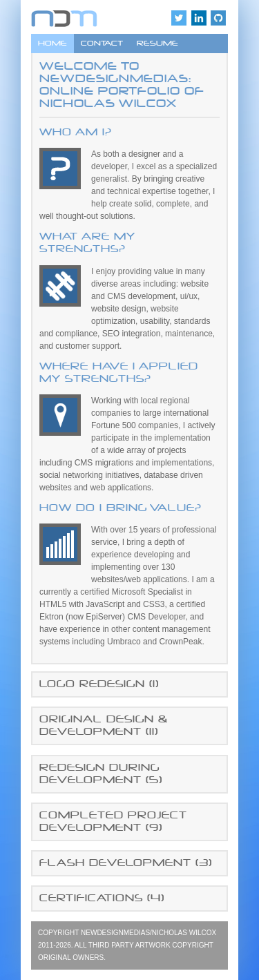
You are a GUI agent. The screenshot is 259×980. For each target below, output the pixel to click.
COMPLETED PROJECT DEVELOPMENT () (113, 822)
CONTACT (102, 43)
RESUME (157, 43)
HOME (52, 43)
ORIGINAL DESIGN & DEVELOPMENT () (104, 726)
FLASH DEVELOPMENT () (126, 863)
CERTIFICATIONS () (102, 898)
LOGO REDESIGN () (99, 684)
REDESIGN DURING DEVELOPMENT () (101, 774)
